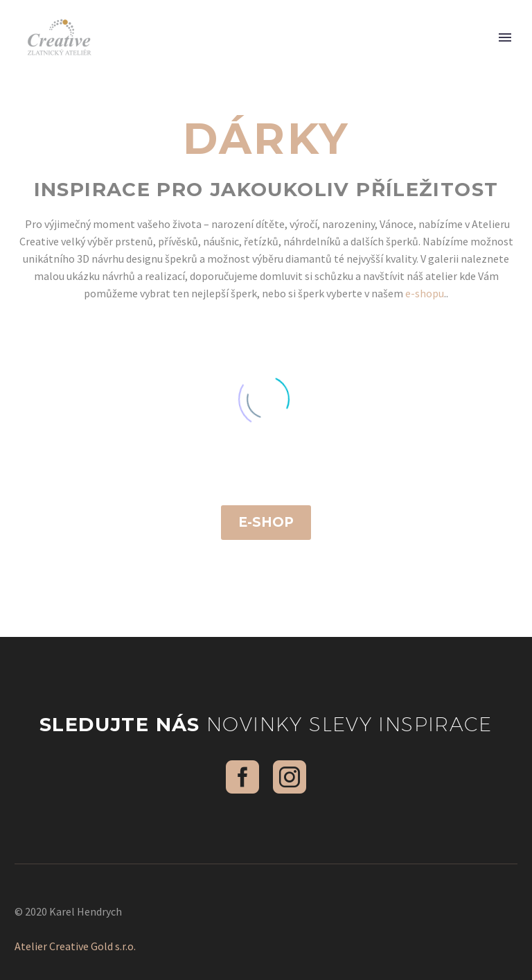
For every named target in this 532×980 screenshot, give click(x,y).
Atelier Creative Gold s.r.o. (75, 946)
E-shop (266, 522)
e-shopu (425, 293)
